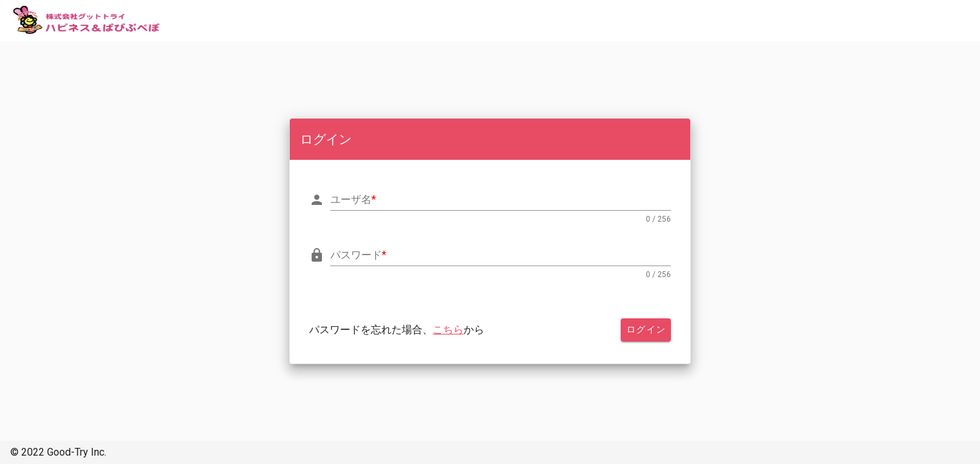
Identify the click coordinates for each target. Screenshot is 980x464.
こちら (448, 330)
